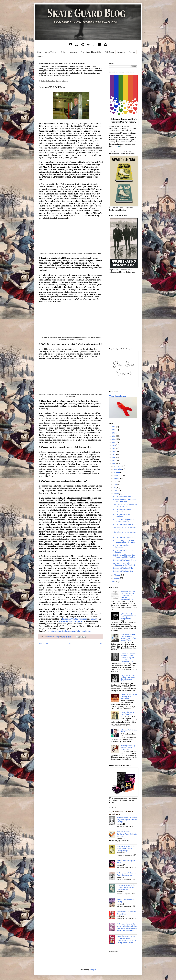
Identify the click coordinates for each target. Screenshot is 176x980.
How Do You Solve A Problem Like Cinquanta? (125, 500)
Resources (121, 52)
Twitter (75, 619)
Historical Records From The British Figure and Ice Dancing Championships (128, 595)
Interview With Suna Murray (124, 537)
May (115, 488)
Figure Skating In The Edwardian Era (128, 713)
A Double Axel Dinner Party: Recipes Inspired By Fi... (124, 520)
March (116, 494)
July (115, 482)
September (118, 475)
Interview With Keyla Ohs (123, 571)
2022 (114, 439)
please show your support (71, 621)
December (118, 466)
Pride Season (109, 52)
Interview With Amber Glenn (124, 560)
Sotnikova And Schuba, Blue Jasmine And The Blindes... (124, 556)
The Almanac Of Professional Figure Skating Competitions (128, 616)
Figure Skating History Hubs (91, 52)
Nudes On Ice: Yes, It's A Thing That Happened (129, 697)
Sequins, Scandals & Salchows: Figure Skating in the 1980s (127, 834)
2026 (114, 427)
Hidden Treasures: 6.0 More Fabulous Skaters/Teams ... (124, 541)
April (116, 491)
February (117, 575)
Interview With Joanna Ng (123, 524)
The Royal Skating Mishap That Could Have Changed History (128, 678)
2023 (114, 436)
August (117, 478)
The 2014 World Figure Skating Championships (125, 505)
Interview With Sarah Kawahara (121, 515)
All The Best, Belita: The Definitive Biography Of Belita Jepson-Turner (128, 637)
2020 (114, 445)
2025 (114, 430)
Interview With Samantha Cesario (123, 551)
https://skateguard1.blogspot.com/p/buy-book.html (69, 631)
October (117, 472)
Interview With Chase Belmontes (122, 546)
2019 (114, 448)
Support (132, 52)
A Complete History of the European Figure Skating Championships (126, 887)
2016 (114, 457)
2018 (114, 451)
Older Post (98, 643)
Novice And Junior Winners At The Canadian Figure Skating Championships (128, 658)
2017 (114, 454)
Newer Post (44, 643)
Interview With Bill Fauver (123, 497)
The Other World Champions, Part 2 (125, 528)
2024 (114, 433)
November (118, 469)
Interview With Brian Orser (129, 731)
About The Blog (51, 52)
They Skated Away (118, 396)
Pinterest (83, 619)
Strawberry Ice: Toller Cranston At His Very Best (124, 564)
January (117, 578)
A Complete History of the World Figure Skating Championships (126, 848)
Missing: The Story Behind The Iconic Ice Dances (128, 748)
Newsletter (73, 52)
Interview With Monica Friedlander (122, 510)
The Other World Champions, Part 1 (125, 533)
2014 (114, 464)
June (115, 485)
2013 (114, 582)
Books (63, 52)
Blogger (93, 970)
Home (39, 52)
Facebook (66, 619)
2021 (114, 442)
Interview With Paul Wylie (123, 568)
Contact (40, 56)
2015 (114, 461)
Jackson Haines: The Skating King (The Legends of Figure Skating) (127, 820)
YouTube (95, 619)
